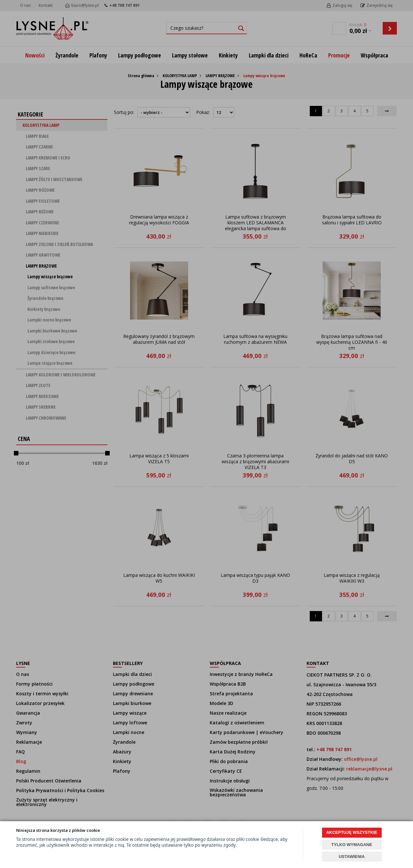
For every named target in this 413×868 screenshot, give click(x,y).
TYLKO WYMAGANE (352, 845)
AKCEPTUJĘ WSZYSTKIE (352, 832)
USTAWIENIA (352, 857)
